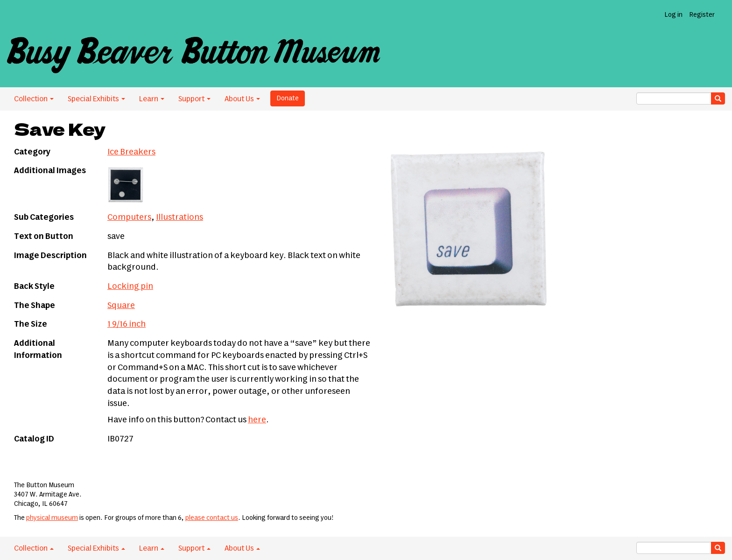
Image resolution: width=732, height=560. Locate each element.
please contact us (212, 518)
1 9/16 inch (127, 324)
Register (702, 15)
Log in (673, 15)
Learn (152, 99)
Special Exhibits (96, 99)
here (257, 420)
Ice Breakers (131, 152)
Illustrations (179, 217)
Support (194, 99)
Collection (34, 99)
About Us (242, 99)
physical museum (52, 518)
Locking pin (130, 287)
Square (121, 306)
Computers (129, 217)
